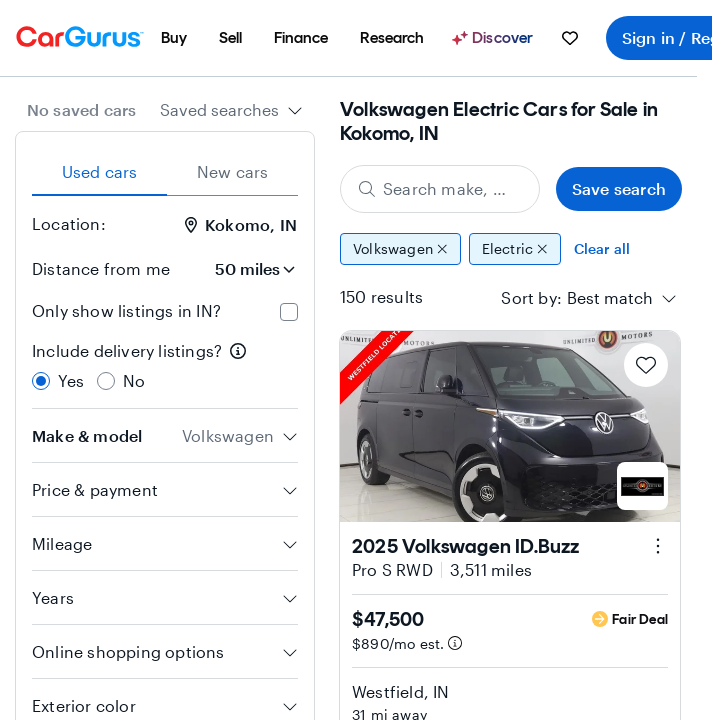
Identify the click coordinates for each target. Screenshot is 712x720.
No (134, 380)
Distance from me (101, 268)
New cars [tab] (233, 171)
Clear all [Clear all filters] (602, 248)
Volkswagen (400, 249)
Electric (515, 249)
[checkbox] (289, 312)
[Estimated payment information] (455, 643)
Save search (619, 188)
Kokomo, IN (241, 224)
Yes (71, 380)
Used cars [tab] (100, 171)
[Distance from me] (242, 269)
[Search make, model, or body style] (440, 189)
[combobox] (231, 110)
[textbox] (610, 298)
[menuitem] (174, 38)
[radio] (41, 381)
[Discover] (495, 38)
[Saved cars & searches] (570, 38)
